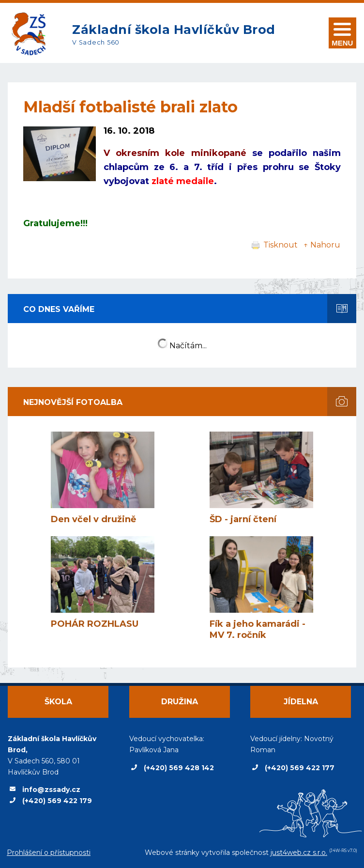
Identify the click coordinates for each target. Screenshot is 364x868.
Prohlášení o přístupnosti (49, 852)
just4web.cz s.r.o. (299, 852)
